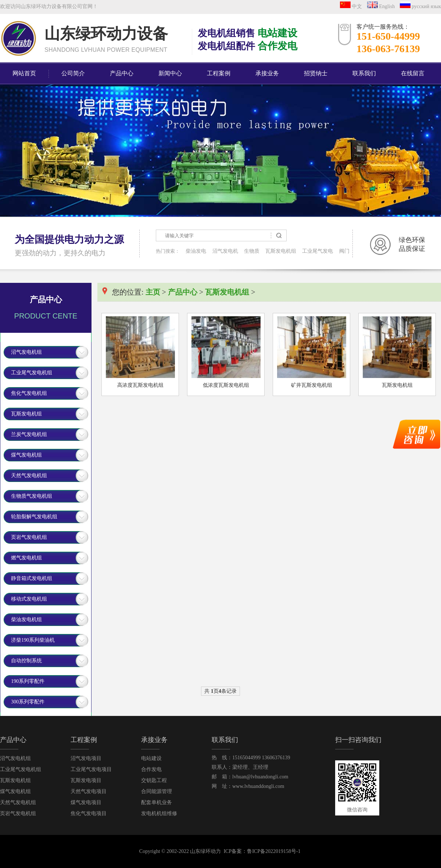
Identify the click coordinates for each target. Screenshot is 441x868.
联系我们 (364, 73)
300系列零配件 (28, 702)
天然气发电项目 (89, 791)
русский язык (420, 6)
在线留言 (413, 73)
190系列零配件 (28, 681)
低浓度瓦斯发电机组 (226, 385)
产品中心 (122, 73)
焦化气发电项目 (89, 813)
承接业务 (267, 73)
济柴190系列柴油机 (33, 640)
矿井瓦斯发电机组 (312, 385)
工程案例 (219, 73)
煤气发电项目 (86, 802)
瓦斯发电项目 (86, 780)
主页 (153, 292)
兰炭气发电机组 (29, 434)
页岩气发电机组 (29, 537)
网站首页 (24, 73)
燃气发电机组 (26, 558)
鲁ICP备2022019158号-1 (274, 851)
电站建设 (151, 758)
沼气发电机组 (26, 352)
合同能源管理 (157, 791)
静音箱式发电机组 (32, 578)
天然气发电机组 (29, 476)
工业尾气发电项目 (91, 769)
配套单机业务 (157, 802)
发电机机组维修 (159, 813)
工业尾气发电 (318, 251)
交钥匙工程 (154, 780)
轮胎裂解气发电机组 (34, 517)
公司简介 (73, 73)
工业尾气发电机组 (32, 373)
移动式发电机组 (29, 599)
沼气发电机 (225, 251)
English (383, 6)
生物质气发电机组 (32, 496)
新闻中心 (170, 73)
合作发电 (151, 769)
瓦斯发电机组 (281, 251)
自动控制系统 (26, 661)
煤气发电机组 (26, 455)
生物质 (252, 251)
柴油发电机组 (26, 620)
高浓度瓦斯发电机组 (140, 385)
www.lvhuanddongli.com (258, 786)
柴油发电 (196, 251)
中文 (353, 6)
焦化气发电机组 (29, 393)
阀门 (344, 251)
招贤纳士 (316, 73)
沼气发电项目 (86, 758)
